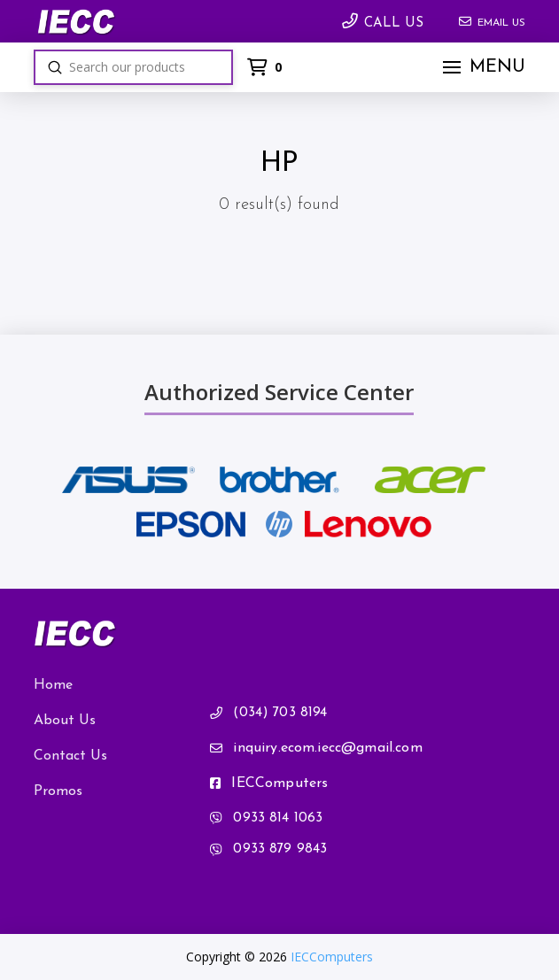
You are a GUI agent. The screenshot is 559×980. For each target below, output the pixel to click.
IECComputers (332, 957)
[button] (482, 67)
